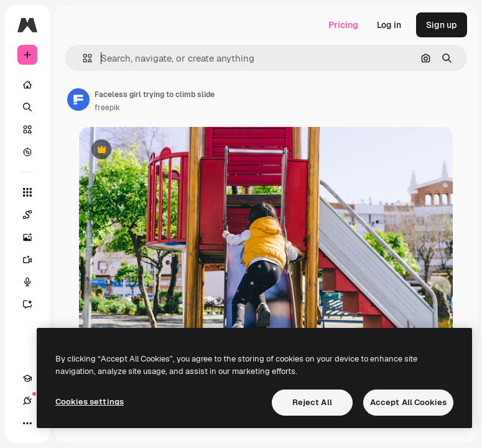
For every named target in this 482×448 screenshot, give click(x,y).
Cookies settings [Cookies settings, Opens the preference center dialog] (90, 402)
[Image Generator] (34, 237)
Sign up (442, 25)
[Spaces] (34, 215)
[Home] (27, 85)
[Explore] (27, 152)
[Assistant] (34, 304)
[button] (82, 58)
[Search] (27, 107)
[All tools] (27, 192)
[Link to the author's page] (78, 100)
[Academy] (27, 378)
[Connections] (27, 401)
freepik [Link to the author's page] (107, 108)
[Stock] (27, 129)
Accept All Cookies (408, 402)
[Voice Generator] (34, 282)
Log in (389, 25)
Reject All (312, 402)
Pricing (343, 25)
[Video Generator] (34, 259)
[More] (27, 423)
